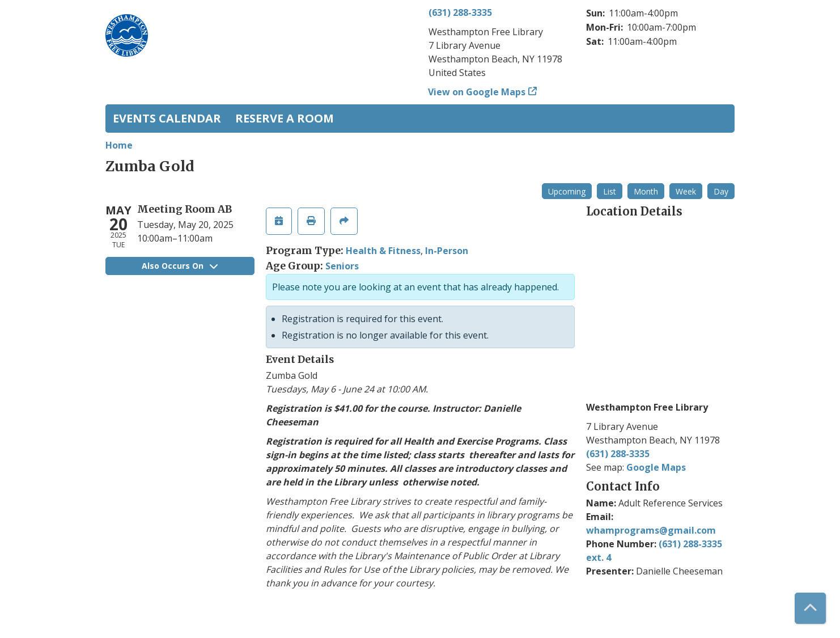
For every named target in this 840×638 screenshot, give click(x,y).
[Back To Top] (810, 608)
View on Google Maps (477, 92)
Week (686, 191)
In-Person (447, 251)
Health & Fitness (383, 251)
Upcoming (567, 191)
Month (646, 191)
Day (721, 191)
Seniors (342, 266)
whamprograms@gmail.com (651, 530)
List (610, 191)
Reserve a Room (285, 118)
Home (119, 145)
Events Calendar (167, 118)
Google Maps (656, 467)
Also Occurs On (180, 266)
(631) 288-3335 (460, 12)
